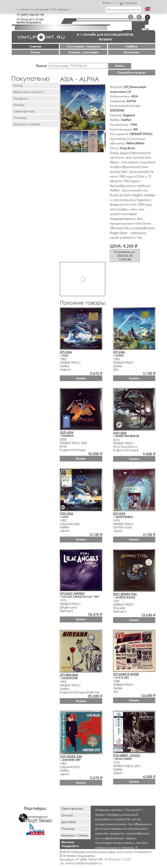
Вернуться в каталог (28, 92)
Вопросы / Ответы (75, 835)
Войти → (109, 3)
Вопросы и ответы (27, 124)
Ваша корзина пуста (124, 9)
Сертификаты (24, 111)
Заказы (19, 105)
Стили (35, 52)
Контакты (132, 52)
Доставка (69, 822)
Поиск (41, 66)
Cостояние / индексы (83, 46)
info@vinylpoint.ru (29, 22)
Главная (35, 46)
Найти (120, 66)
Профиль (21, 98)
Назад (18, 85)
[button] (101, 89)
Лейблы (132, 46)
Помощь (20, 117)
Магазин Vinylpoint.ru (70, 844)
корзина (128, 3)
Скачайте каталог (132, 72)
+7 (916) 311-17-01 (30, 19)
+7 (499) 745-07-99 (30, 15)
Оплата (67, 815)
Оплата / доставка (83, 52)
